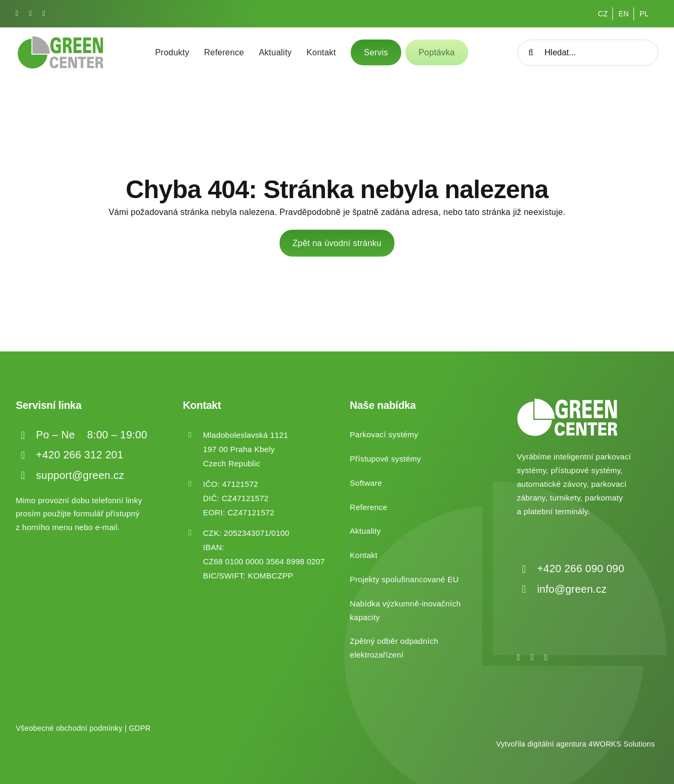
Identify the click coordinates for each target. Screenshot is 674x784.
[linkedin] (44, 14)
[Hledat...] (588, 53)
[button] (21, 763)
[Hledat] (531, 53)
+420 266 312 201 (80, 455)
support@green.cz (80, 475)
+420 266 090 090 (581, 569)
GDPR (140, 728)
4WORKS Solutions (622, 744)
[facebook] (17, 14)
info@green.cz (572, 589)
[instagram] (30, 14)
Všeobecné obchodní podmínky (69, 728)
